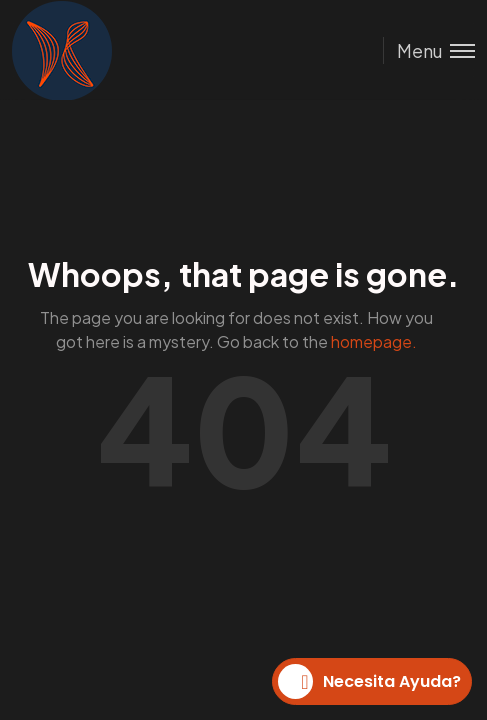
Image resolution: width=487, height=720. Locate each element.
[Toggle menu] (429, 50)
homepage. (374, 341)
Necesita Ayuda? (369, 681)
